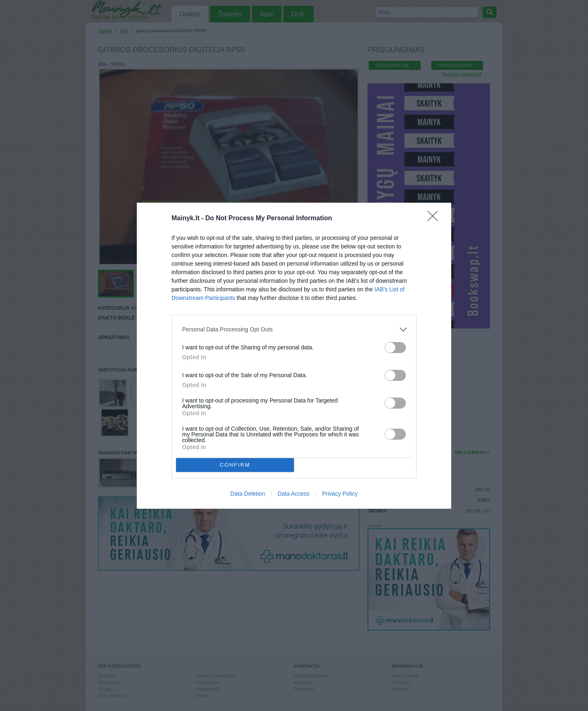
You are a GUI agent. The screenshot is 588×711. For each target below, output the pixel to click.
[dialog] (294, 356)
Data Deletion (248, 494)
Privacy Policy (340, 494)
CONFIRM (235, 465)
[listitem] (294, 330)
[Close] (435, 219)
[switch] (395, 348)
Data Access (294, 494)
